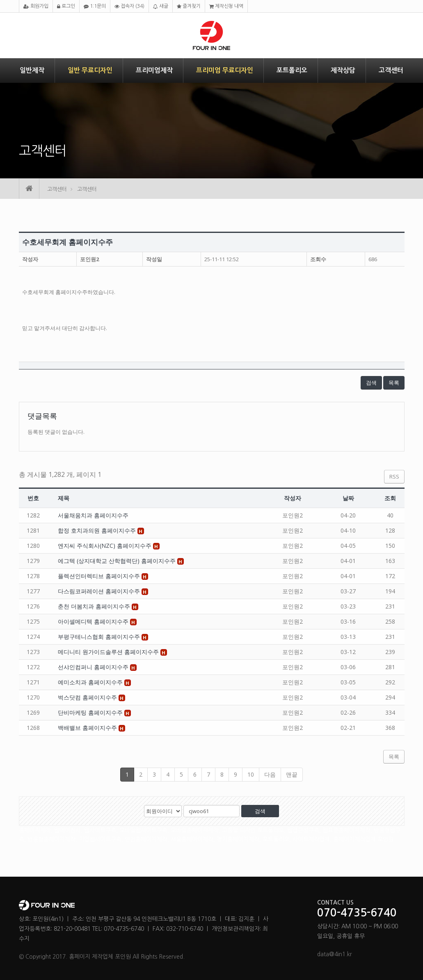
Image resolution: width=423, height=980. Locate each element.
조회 (390, 498)
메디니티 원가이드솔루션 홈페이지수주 (109, 652)
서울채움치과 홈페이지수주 (93, 515)
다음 (270, 774)
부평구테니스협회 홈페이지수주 (100, 637)
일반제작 (32, 70)
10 (251, 774)
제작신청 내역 (226, 6)
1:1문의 (95, 6)
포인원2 (89, 259)
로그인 (66, 6)
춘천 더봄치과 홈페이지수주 (95, 606)
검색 (371, 383)
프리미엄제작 (154, 70)
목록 (394, 383)
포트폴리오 (292, 70)
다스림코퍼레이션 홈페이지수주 (100, 591)
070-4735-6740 (357, 913)
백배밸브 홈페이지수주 (88, 728)
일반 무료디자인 (90, 70)
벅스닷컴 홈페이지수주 (88, 697)
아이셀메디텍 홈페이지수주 (94, 621)
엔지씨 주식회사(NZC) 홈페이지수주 (105, 546)
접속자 (129, 6)
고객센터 (391, 70)
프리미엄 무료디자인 (225, 70)
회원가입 (36, 6)
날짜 (348, 498)
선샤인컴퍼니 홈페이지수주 (94, 667)
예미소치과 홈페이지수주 (91, 682)
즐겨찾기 (189, 6)
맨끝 (292, 774)
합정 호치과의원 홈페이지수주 (98, 530)
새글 (161, 6)
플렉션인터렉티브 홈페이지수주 (100, 576)
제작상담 (343, 70)
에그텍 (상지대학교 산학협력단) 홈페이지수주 (118, 561)
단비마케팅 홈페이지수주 (91, 712)
